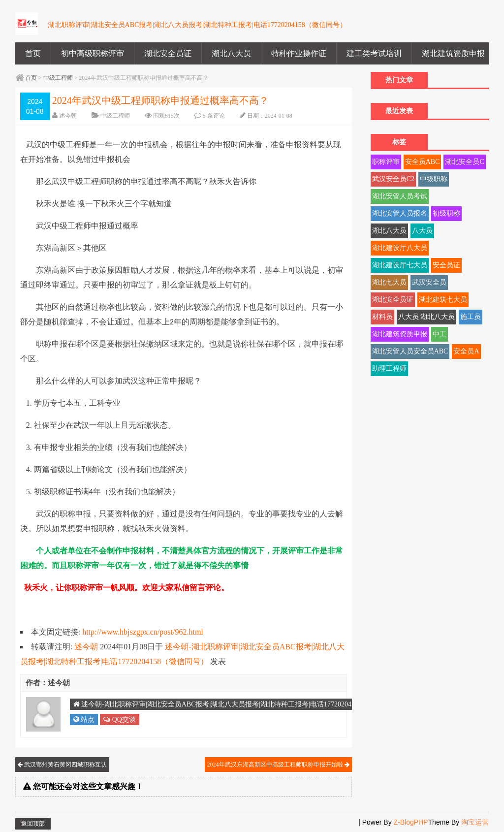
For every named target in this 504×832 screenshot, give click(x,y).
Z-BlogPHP (411, 822)
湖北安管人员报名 (400, 213)
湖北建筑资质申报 (453, 53)
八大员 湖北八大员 (427, 317)
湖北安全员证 (168, 53)
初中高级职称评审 (93, 53)
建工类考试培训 (374, 53)
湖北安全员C (464, 162)
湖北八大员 (231, 53)
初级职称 (446, 213)
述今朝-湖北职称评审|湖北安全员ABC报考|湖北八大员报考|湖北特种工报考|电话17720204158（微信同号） (238, 704)
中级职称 (434, 179)
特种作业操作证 (299, 53)
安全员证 (446, 265)
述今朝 (68, 116)
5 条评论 (214, 116)
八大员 (422, 231)
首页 (33, 53)
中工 (440, 334)
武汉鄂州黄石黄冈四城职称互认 (62, 765)
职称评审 (386, 162)
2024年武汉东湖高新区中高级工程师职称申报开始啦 (278, 765)
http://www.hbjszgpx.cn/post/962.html (143, 632)
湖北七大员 (389, 282)
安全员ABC (423, 162)
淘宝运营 (475, 822)
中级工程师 (58, 78)
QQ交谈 (120, 720)
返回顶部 (33, 824)
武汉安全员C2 (393, 179)
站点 (84, 720)
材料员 (382, 317)
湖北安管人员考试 (400, 196)
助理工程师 (389, 368)
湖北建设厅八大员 (400, 248)
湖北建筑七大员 (443, 300)
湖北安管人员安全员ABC (410, 351)
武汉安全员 (429, 282)
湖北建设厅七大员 (400, 265)
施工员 (471, 317)
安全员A (466, 351)
